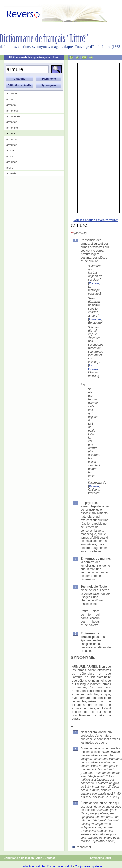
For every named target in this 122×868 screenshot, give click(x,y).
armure (11, 133)
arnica (10, 150)
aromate (11, 173)
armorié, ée (13, 116)
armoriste (12, 128)
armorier (12, 122)
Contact (50, 858)
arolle (10, 168)
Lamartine (95, 319)
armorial (11, 105)
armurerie (12, 139)
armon (10, 99)
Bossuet (94, 486)
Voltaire (94, 283)
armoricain (13, 111)
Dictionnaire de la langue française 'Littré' (34, 57)
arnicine (11, 156)
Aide (39, 858)
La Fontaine (93, 367)
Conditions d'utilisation (19, 858)
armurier (12, 145)
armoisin (12, 93)
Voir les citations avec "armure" (96, 220)
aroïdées (12, 162)
